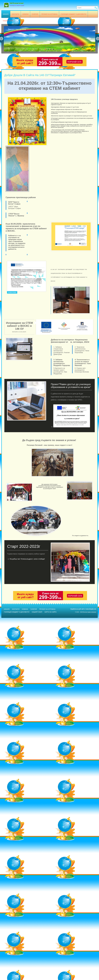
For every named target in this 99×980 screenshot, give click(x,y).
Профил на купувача (49, 14)
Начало (6, 14)
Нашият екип (8, 21)
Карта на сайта (51, 612)
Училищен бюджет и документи (73, 14)
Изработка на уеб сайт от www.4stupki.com (83, 609)
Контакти (15, 14)
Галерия (35, 14)
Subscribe (12, 292)
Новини (25, 14)
